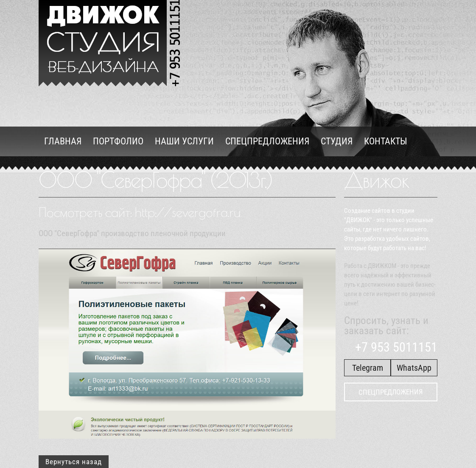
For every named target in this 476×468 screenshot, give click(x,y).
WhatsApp (414, 368)
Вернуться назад (74, 462)
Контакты (386, 141)
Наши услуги (184, 141)
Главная (63, 141)
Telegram (368, 368)
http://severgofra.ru (188, 212)
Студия (337, 141)
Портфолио (118, 141)
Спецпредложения (267, 141)
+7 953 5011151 (394, 347)
